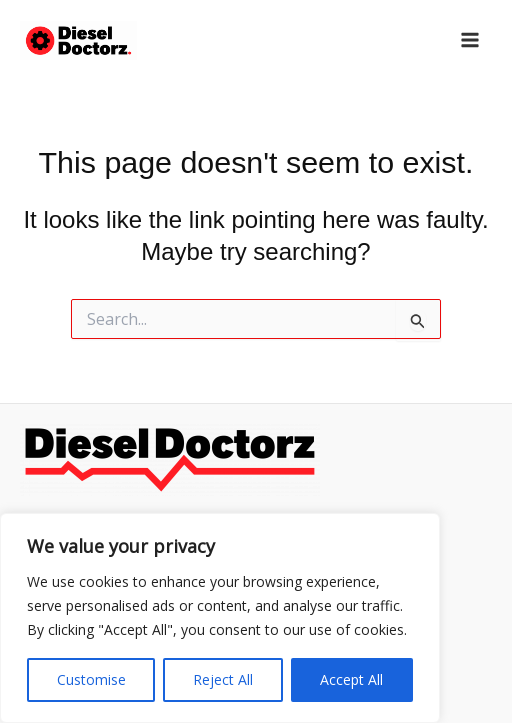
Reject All (223, 679)
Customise (91, 679)
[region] (220, 618)
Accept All (351, 679)
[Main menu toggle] (470, 40)
